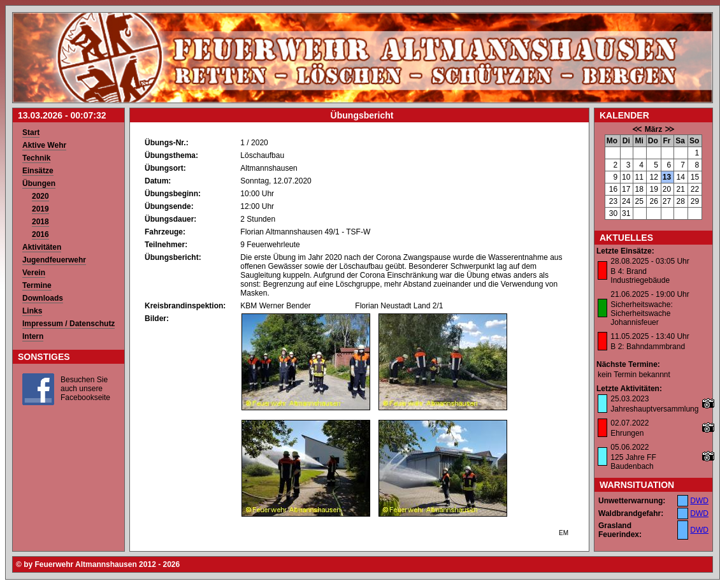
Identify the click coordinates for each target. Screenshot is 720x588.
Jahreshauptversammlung (654, 409)
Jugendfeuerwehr (54, 260)
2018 (40, 222)
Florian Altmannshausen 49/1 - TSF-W (305, 232)
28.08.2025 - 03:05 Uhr (650, 261)
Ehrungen (627, 433)
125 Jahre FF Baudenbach (633, 462)
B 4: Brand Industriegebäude (640, 276)
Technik (36, 158)
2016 (40, 234)
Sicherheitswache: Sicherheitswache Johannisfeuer (641, 313)
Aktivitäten (42, 247)
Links (32, 311)
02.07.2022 (630, 423)
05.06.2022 (630, 447)
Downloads (43, 298)
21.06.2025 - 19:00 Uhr (650, 294)
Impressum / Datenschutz (68, 324)
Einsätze (38, 171)
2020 (40, 196)
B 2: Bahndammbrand (648, 347)
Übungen (39, 183)
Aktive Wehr (44, 145)
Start (31, 133)
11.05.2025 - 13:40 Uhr (650, 336)
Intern (33, 336)
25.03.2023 (630, 399)
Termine (37, 285)
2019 (40, 209)
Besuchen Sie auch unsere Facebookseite (85, 389)
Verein (34, 273)
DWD (699, 501)
